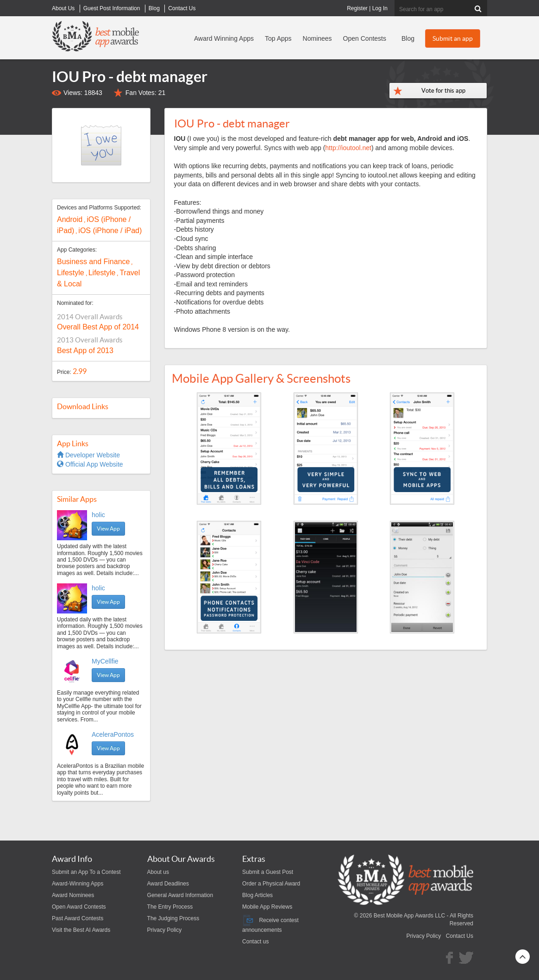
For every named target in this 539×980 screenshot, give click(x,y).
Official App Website (90, 464)
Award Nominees (73, 895)
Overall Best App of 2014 (98, 327)
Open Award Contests (79, 907)
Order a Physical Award (271, 884)
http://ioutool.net (348, 148)
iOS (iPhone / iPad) (110, 231)
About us (158, 872)
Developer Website (88, 455)
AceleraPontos (113, 734)
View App (108, 528)
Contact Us (460, 936)
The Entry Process (170, 907)
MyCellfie (105, 661)
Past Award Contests (78, 918)
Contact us (255, 942)
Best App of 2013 (85, 351)
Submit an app (453, 38)
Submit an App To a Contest (86, 872)
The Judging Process (173, 918)
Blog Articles (257, 895)
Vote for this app (443, 91)
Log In (380, 8)
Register (357, 8)
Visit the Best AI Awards (81, 930)
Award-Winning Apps (78, 884)
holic (98, 515)
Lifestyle (71, 273)
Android (70, 219)
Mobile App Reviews (267, 907)
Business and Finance (93, 262)
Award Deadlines (168, 884)
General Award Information (180, 895)
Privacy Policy (165, 930)
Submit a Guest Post (268, 872)
